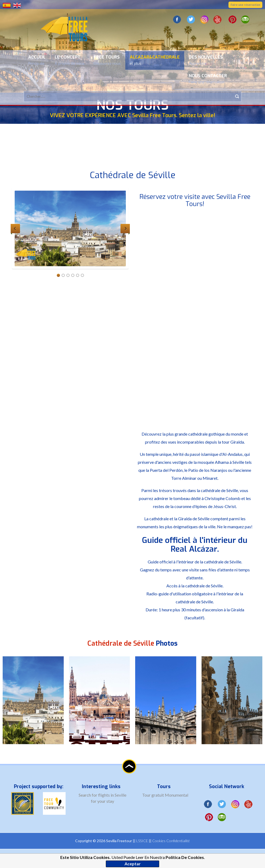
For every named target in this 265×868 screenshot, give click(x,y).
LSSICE (142, 841)
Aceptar (133, 864)
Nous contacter (208, 79)
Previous (15, 229)
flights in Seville (112, 795)
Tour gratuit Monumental (165, 795)
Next (125, 229)
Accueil (37, 60)
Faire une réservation (245, 5)
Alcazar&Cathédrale (155, 60)
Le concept (70, 60)
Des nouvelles (206, 60)
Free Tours (107, 60)
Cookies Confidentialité (171, 841)
